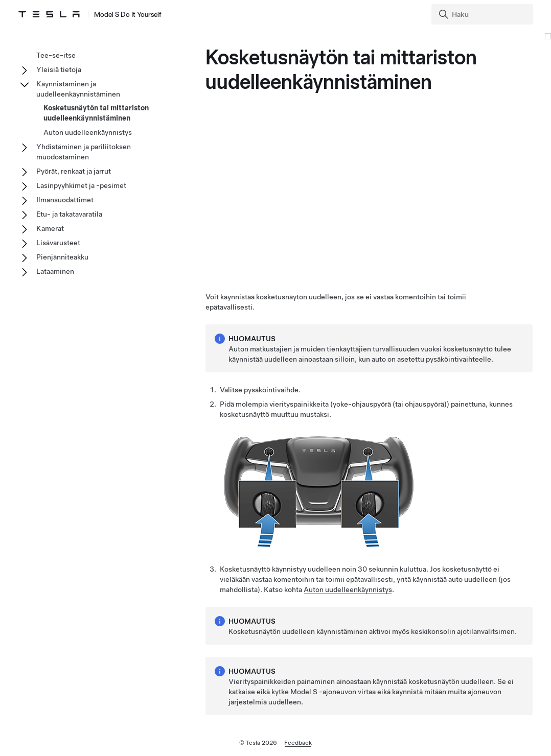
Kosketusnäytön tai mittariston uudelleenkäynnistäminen (96, 113)
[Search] (483, 14)
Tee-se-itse (56, 55)
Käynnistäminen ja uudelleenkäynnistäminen (78, 89)
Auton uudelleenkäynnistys (348, 589)
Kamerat (50, 228)
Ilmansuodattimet (65, 200)
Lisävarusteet (58, 243)
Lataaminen (55, 271)
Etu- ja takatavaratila (69, 214)
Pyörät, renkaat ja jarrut (74, 171)
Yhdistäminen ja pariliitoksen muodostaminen (84, 152)
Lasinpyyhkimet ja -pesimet (81, 185)
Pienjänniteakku (62, 257)
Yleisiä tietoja (59, 69)
